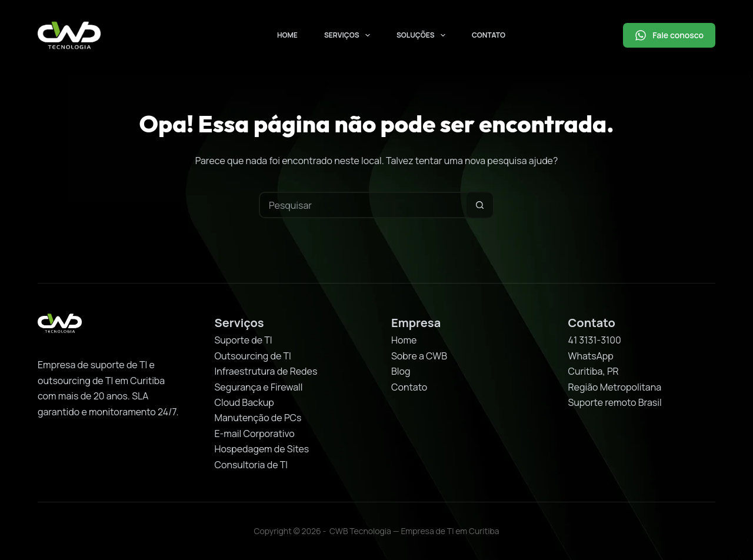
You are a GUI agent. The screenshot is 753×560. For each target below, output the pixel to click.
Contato (489, 35)
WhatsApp (591, 356)
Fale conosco (669, 35)
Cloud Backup (244, 402)
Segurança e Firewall (259, 387)
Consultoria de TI (251, 465)
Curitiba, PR (594, 371)
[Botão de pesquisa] (480, 205)
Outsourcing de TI (253, 356)
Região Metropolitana (615, 387)
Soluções (423, 35)
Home (287, 35)
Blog (401, 371)
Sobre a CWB (419, 356)
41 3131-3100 (595, 340)
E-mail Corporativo (255, 434)
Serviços (349, 35)
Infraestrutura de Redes (266, 371)
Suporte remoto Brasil (615, 402)
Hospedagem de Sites (262, 449)
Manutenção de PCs (258, 418)
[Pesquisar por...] (363, 205)
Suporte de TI (244, 340)
